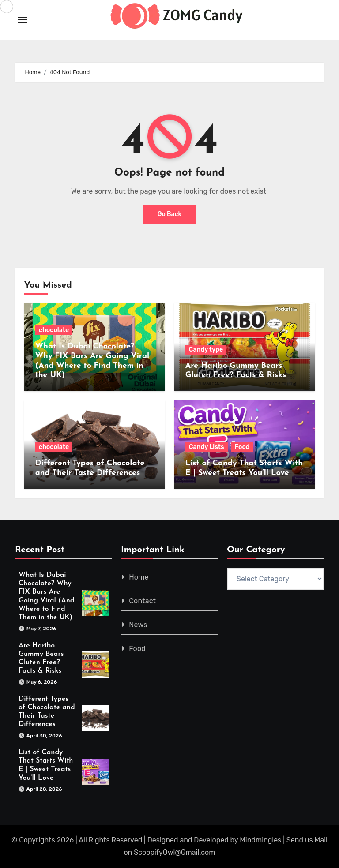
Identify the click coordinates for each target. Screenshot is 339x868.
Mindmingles (260, 840)
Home (139, 577)
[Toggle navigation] (23, 20)
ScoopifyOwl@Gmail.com (174, 852)
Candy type (206, 350)
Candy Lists (207, 447)
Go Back (170, 214)
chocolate (54, 330)
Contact (142, 601)
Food (242, 447)
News (138, 625)
